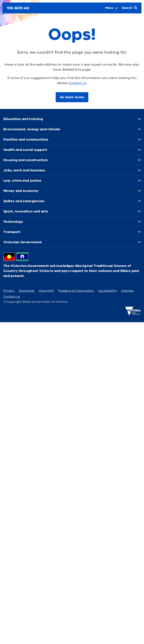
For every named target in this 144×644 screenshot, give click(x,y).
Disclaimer (27, 291)
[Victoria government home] (133, 311)
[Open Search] (130, 8)
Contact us (12, 297)
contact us (78, 83)
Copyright (46, 291)
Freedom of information (76, 291)
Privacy (9, 291)
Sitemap (127, 291)
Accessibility (108, 291)
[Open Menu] (111, 8)
